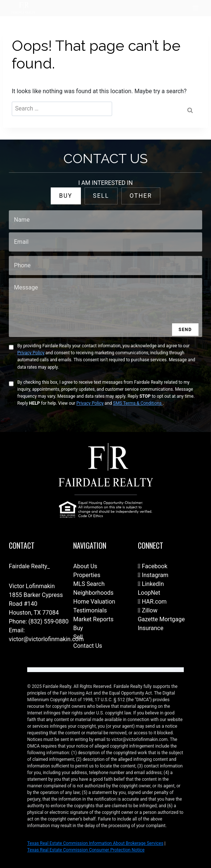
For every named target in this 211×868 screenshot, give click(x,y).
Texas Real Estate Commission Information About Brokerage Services (95, 843)
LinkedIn (151, 584)
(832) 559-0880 (48, 621)
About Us (85, 566)
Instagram (153, 575)
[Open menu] (195, 8)
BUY (66, 196)
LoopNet (149, 593)
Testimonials (90, 610)
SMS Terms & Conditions (138, 403)
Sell (78, 637)
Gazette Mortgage (161, 619)
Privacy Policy (31, 353)
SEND (185, 330)
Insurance (151, 628)
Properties (87, 575)
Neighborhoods (93, 593)
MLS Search (89, 584)
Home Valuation (94, 602)
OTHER (141, 196)
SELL (101, 196)
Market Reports (93, 619)
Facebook (153, 566)
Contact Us (88, 646)
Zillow (148, 610)
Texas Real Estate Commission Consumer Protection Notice (86, 850)
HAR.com (152, 602)
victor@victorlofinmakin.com (46, 639)
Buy (78, 628)
